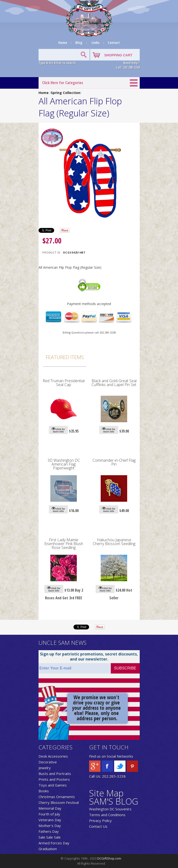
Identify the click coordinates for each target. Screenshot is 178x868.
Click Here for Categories (63, 83)
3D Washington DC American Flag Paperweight (64, 464)
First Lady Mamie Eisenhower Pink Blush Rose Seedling (64, 544)
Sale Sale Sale (50, 837)
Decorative (48, 762)
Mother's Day (50, 826)
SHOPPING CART (118, 55)
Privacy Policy (100, 821)
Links (96, 42)
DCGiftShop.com (109, 858)
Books (44, 791)
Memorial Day (50, 808)
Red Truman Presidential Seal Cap (64, 383)
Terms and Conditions (107, 815)
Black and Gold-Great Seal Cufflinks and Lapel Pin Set (114, 383)
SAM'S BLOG (114, 801)
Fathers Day (49, 831)
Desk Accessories (53, 756)
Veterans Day (50, 820)
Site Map (106, 793)
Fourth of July (49, 814)
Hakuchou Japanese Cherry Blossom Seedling (114, 542)
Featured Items (65, 357)
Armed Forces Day (54, 843)
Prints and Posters (54, 779)
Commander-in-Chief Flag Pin (114, 462)
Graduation (48, 849)
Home (63, 42)
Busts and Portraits (55, 774)
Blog (79, 42)
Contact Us (98, 826)
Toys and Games (53, 785)
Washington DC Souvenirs (110, 809)
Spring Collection (66, 93)
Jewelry (45, 768)
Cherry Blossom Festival (59, 802)
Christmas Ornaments (57, 797)
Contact (114, 42)
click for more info (58, 430)
